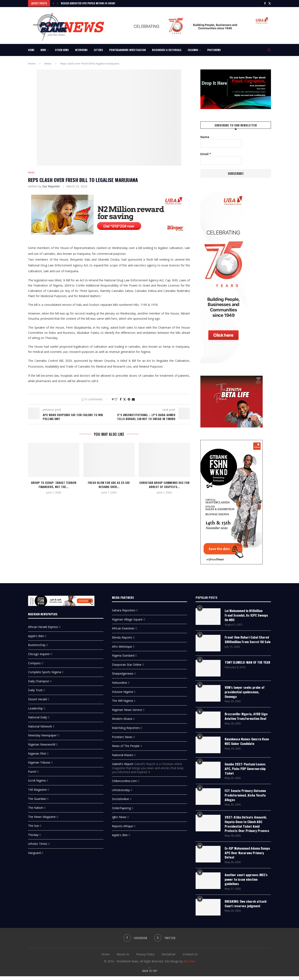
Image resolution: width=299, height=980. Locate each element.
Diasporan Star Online (127, 664)
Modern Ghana (122, 718)
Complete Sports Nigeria (45, 671)
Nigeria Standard (123, 655)
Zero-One (189, 965)
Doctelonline (120, 798)
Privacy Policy (145, 958)
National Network (40, 725)
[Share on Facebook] (121, 399)
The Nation (36, 807)
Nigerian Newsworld (42, 743)
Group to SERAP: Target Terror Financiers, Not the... (54, 484)
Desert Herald (37, 698)
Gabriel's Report (123, 763)
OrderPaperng (121, 807)
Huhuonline (119, 682)
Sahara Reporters (124, 609)
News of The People (126, 745)
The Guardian (37, 798)
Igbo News (119, 816)
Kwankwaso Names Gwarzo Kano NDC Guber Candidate (247, 743)
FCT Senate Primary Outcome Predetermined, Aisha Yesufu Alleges (245, 797)
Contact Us (190, 958)
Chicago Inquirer (39, 653)
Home (31, 49)
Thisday (33, 834)
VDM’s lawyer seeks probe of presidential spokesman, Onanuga (245, 693)
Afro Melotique (122, 645)
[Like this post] (116, 399)
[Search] (269, 50)
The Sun (34, 825)
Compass (34, 662)
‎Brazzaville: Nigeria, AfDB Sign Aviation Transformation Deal (246, 718)
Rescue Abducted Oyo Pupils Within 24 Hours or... (91, 3)
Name (205, 137)
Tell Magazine (37, 789)
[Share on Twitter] (125, 399)
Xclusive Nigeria (122, 691)
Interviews (81, 49)
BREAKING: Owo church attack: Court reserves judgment (246, 908)
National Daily (37, 716)
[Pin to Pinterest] (129, 399)
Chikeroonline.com (124, 780)
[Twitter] (270, 3)
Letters (98, 49)
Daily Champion (39, 680)
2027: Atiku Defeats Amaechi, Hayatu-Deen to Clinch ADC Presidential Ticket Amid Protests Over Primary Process (247, 827)
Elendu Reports (122, 636)
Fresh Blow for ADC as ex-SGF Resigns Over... (109, 484)
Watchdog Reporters (126, 727)
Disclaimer (169, 958)
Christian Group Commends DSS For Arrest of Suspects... (164, 484)
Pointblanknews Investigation (127, 49)
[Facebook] (265, 3)
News (43, 49)
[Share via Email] (133, 399)
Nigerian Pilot (37, 752)
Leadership (35, 707)
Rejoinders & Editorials (167, 49)
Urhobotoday (121, 789)
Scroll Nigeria (37, 780)
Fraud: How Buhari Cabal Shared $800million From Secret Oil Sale (247, 641)
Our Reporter (51, 186)
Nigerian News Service (127, 709)
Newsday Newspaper (42, 734)
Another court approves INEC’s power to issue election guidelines (246, 883)
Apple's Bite (36, 635)
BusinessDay (37, 644)
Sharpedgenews (123, 673)
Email (206, 154)
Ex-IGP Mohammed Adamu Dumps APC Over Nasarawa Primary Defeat (248, 856)
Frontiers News (122, 736)
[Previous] (53, 3)
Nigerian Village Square (127, 618)
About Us (123, 958)
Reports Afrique (122, 825)
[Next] (58, 3)
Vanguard (34, 852)
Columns (193, 49)
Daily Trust (35, 689)
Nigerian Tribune (39, 762)
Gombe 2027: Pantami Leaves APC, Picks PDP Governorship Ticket (245, 771)
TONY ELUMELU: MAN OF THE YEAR (244, 666)
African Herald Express (43, 626)
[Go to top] (150, 975)
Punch (32, 771)
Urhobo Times (38, 843)
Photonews (214, 49)
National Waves (123, 754)
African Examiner (123, 627)
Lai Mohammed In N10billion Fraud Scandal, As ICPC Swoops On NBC (247, 614)
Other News (62, 49)
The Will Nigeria (122, 700)
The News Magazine (42, 816)
